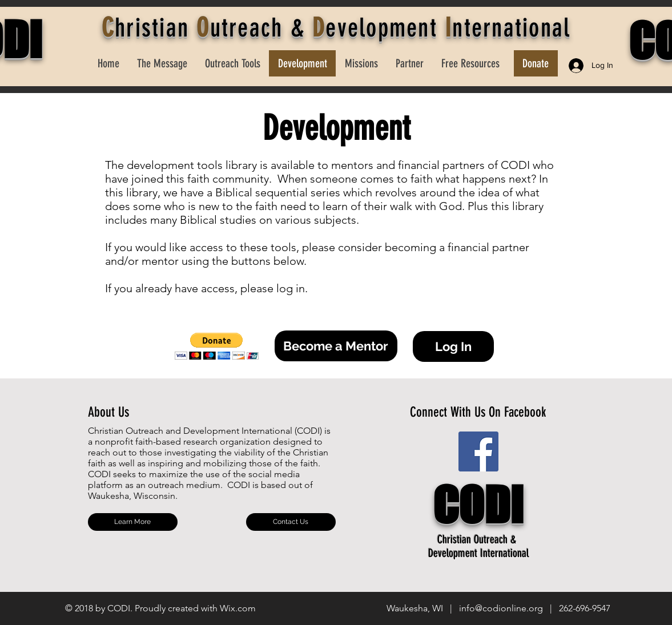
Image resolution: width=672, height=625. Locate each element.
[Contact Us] (291, 522)
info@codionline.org (501, 608)
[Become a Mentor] (336, 346)
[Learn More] (133, 522)
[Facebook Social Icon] (478, 451)
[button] (217, 346)
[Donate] (536, 63)
